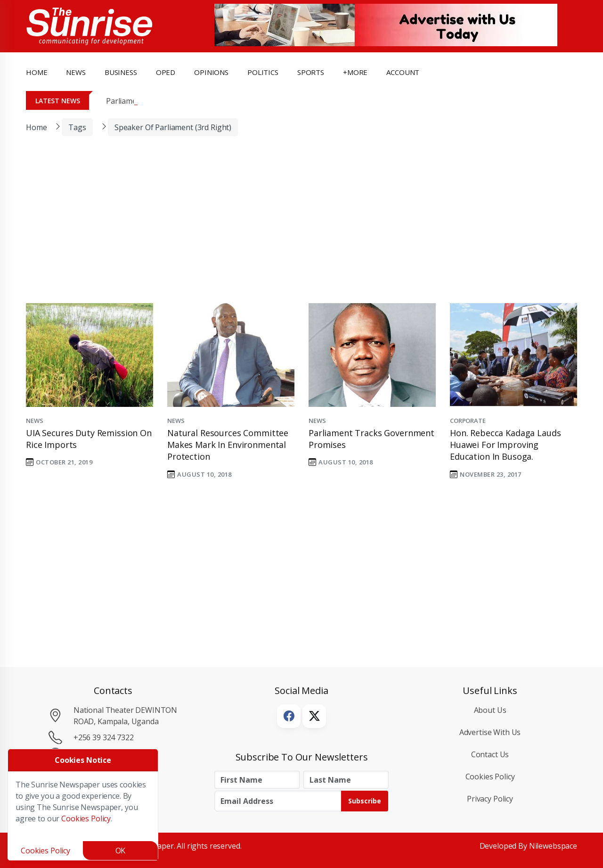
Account (403, 72)
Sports (311, 72)
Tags (77, 127)
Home (37, 72)
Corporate (468, 421)
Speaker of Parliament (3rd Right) (173, 127)
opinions (211, 72)
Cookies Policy (490, 777)
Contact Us (490, 754)
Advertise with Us (490, 732)
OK (121, 851)
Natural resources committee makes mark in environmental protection (228, 445)
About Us (490, 710)
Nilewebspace (553, 846)
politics (263, 72)
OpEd (166, 72)
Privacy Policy (490, 799)
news (76, 72)
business (121, 72)
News (34, 421)
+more (355, 72)
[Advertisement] (294, 226)
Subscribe (365, 801)
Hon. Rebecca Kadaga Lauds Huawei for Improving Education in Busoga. (505, 445)
